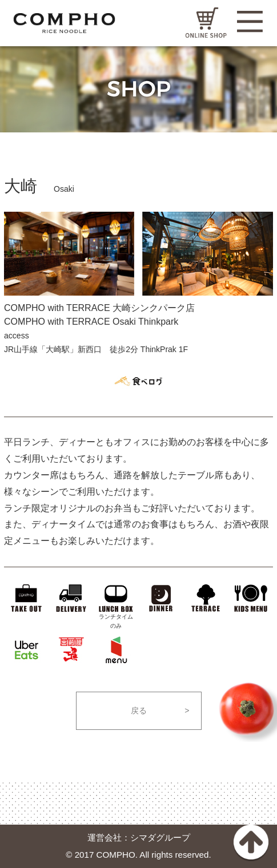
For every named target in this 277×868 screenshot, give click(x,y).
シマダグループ (160, 837)
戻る (139, 710)
